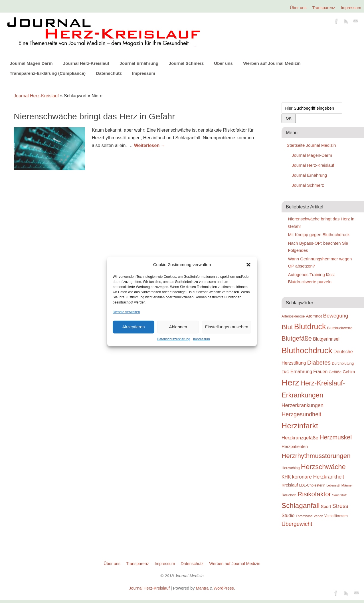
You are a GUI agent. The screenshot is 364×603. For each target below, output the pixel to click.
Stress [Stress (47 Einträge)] (340, 506)
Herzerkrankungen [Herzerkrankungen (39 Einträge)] (303, 405)
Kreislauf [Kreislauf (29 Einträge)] (290, 485)
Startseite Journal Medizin (311, 145)
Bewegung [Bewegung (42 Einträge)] (336, 316)
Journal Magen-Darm (312, 155)
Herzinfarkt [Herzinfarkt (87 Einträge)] (300, 426)
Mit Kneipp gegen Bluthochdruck (319, 235)
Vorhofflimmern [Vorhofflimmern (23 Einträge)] (336, 516)
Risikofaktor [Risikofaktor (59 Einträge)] (314, 494)
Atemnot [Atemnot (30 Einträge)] (314, 316)
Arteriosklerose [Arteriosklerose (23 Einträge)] (293, 316)
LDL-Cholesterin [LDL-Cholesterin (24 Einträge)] (312, 485)
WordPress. (224, 588)
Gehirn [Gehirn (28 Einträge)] (349, 372)
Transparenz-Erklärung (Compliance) (48, 73)
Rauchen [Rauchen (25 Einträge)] (289, 495)
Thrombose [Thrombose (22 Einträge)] (304, 516)
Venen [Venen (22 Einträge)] (318, 516)
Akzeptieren (133, 327)
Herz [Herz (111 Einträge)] (290, 382)
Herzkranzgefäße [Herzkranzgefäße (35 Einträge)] (300, 438)
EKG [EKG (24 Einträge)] (285, 372)
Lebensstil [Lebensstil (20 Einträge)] (333, 485)
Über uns (298, 8)
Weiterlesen (150, 145)
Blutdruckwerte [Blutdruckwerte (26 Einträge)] (340, 328)
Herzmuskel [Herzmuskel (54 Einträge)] (336, 437)
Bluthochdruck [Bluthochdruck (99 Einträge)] (307, 350)
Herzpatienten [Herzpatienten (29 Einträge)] (295, 447)
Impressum (202, 339)
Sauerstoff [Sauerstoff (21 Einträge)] (339, 495)
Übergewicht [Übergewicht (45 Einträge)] (297, 524)
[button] (248, 265)
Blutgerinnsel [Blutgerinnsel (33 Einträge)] (326, 339)
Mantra (202, 588)
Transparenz (324, 8)
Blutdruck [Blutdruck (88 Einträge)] (310, 327)
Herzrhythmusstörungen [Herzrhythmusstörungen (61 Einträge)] (316, 456)
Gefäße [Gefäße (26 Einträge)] (335, 372)
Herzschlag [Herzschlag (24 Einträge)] (291, 468)
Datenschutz (109, 73)
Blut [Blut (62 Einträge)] (287, 327)
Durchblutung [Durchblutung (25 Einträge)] (343, 363)
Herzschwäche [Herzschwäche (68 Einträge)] (323, 467)
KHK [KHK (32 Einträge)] (286, 477)
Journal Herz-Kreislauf (86, 63)
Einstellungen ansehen (227, 327)
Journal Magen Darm (31, 63)
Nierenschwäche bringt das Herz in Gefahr (94, 116)
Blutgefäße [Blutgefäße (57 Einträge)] (297, 338)
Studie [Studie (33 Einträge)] (288, 515)
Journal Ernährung (139, 63)
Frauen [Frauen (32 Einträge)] (320, 372)
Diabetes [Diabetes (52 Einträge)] (319, 362)
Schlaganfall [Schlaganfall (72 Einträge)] (301, 505)
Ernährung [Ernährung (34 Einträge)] (301, 371)
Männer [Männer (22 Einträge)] (347, 485)
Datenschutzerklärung (174, 339)
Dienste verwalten (126, 312)
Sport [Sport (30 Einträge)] (326, 506)
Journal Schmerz (186, 63)
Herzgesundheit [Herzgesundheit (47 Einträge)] (301, 414)
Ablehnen (178, 327)
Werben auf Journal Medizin (272, 63)
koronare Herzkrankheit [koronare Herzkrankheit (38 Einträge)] (318, 477)
